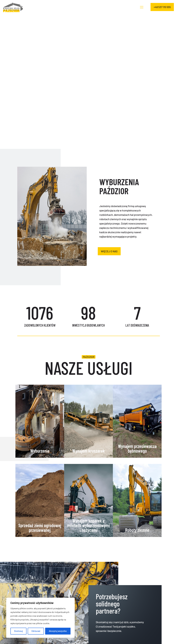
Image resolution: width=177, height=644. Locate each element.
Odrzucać (36, 631)
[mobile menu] (142, 7)
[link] (52, 216)
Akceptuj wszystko (58, 631)
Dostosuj (18, 631)
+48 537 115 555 (162, 7)
